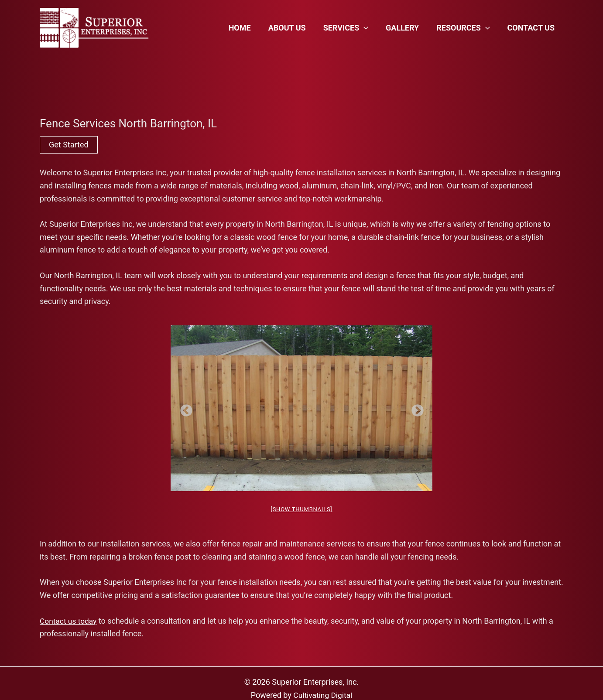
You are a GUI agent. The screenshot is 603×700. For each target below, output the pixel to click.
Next (415, 408)
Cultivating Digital (323, 695)
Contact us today (69, 621)
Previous (184, 408)
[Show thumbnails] (301, 509)
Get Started (69, 145)
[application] (370, 28)
